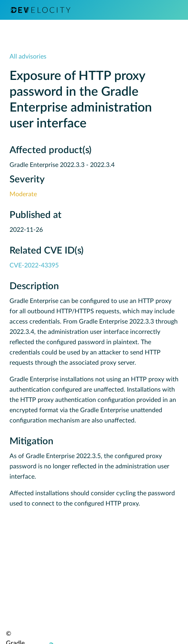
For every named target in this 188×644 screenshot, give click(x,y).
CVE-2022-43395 (34, 265)
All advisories (28, 57)
